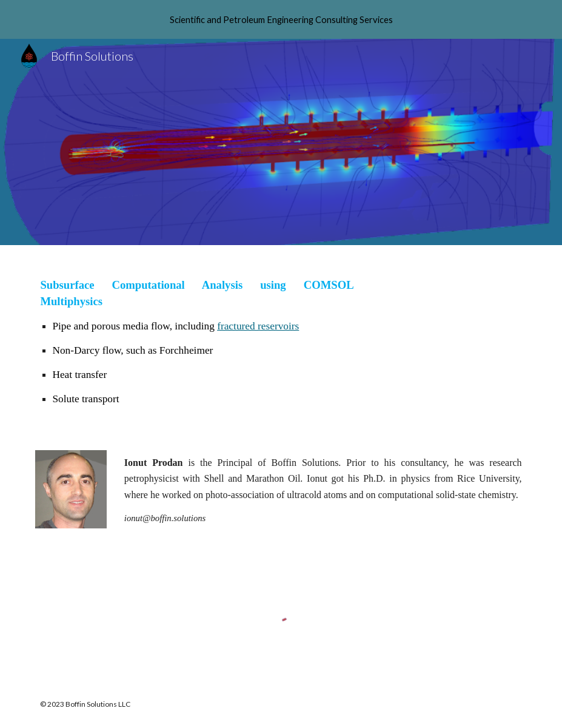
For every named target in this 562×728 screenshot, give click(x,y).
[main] (197, 340)
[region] (281, 19)
